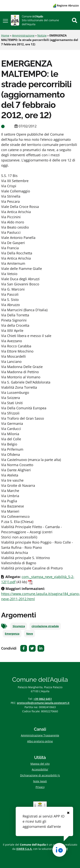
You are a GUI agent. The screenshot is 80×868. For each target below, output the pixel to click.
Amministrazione (23, 35)
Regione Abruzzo (66, 5)
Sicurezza (19, 626)
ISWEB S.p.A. (24, 849)
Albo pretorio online (40, 741)
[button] (5, 21)
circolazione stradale (45, 626)
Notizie (42, 35)
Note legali (40, 781)
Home (5, 35)
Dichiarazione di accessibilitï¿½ (40, 775)
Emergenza (12, 634)
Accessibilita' (40, 769)
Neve (30, 634)
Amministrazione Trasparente (40, 735)
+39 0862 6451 (43, 699)
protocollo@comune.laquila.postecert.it (43, 703)
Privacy (40, 787)
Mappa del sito (40, 764)
